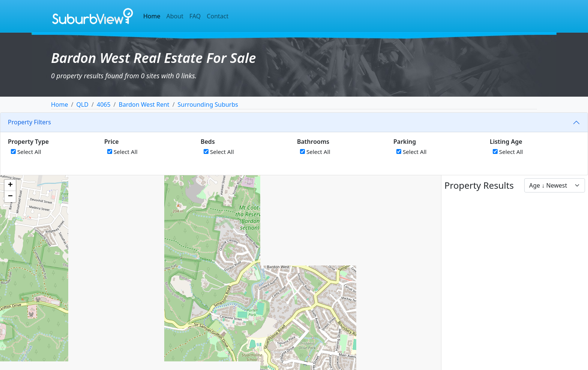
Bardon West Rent (144, 104)
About (175, 16)
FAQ (195, 16)
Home (152, 16)
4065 (104, 104)
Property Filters (29, 122)
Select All (26, 152)
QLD (82, 104)
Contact (217, 16)
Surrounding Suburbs (208, 104)
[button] (10, 185)
